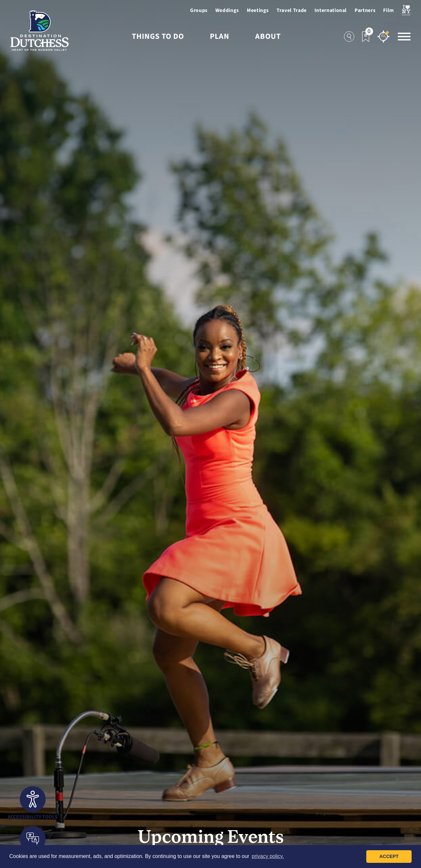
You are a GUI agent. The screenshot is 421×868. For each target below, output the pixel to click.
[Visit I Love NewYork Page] (406, 10)
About (268, 37)
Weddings (227, 10)
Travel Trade (292, 10)
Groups (199, 10)
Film (389, 10)
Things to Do (158, 37)
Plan (220, 37)
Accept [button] (389, 856)
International (331, 10)
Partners (365, 10)
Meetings (258, 10)
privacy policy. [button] (268, 856)
